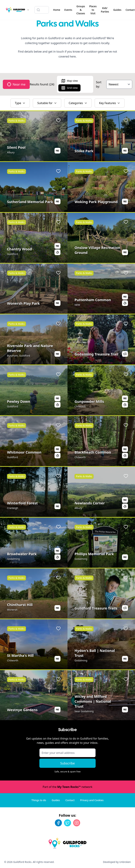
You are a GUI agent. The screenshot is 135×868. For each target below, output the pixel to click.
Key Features (110, 103)
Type (20, 103)
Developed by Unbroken (117, 862)
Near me (16, 84)
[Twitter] (67, 823)
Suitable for (47, 103)
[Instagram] (77, 823)
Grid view (69, 88)
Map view (69, 81)
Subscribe (68, 763)
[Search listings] (42, 10)
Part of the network (67, 787)
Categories (78, 103)
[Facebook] (58, 823)
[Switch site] (28, 10)
